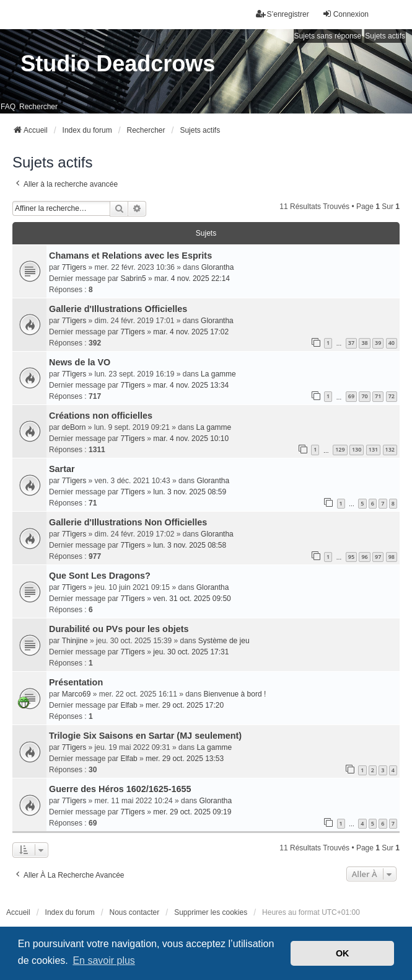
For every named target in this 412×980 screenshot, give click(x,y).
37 (351, 343)
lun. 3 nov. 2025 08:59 (190, 492)
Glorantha (218, 267)
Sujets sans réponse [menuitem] (328, 36)
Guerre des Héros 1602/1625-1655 (120, 789)
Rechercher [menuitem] (38, 107)
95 (351, 557)
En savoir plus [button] (104, 960)
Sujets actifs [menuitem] (385, 36)
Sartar (62, 469)
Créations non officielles (101, 416)
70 (364, 396)
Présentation (76, 682)
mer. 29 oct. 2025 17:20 (185, 705)
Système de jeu (224, 641)
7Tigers (74, 267)
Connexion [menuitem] (345, 14)
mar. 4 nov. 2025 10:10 (191, 439)
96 (364, 557)
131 (373, 449)
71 (378, 396)
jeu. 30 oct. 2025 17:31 (191, 652)
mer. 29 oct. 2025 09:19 (192, 812)
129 (340, 449)
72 (392, 396)
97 (378, 557)
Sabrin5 (133, 278)
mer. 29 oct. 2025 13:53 (185, 759)
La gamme (218, 374)
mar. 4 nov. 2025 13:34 (191, 385)
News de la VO (80, 362)
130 (357, 449)
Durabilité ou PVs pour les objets (119, 629)
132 (390, 449)
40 (392, 343)
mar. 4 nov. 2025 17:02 (191, 332)
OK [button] (343, 953)
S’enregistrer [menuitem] (283, 14)
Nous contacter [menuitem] (135, 912)
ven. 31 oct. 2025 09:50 (192, 599)
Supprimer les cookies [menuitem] (211, 912)
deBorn (74, 427)
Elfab (129, 705)
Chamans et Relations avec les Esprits (130, 256)
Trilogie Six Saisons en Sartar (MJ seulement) (145, 736)
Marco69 (77, 694)
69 (351, 396)
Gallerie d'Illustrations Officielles (118, 309)
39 (378, 343)
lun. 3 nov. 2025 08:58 (190, 545)
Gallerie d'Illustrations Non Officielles (128, 522)
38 (364, 343)
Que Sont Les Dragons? (100, 576)
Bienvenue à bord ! (235, 694)
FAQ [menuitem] (8, 107)
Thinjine (75, 641)
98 (392, 557)
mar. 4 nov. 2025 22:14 (192, 278)
